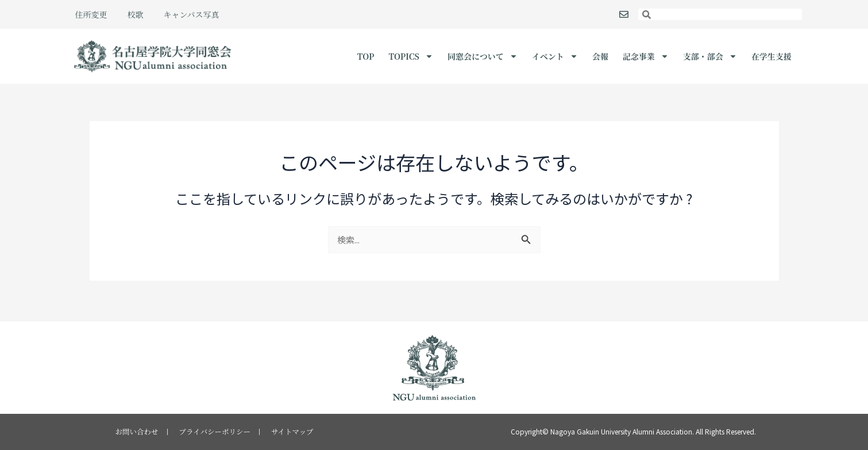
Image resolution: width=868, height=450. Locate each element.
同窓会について (483, 56)
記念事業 (646, 56)
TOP (366, 56)
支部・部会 (710, 56)
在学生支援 (771, 56)
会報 (600, 56)
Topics (411, 56)
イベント (555, 56)
